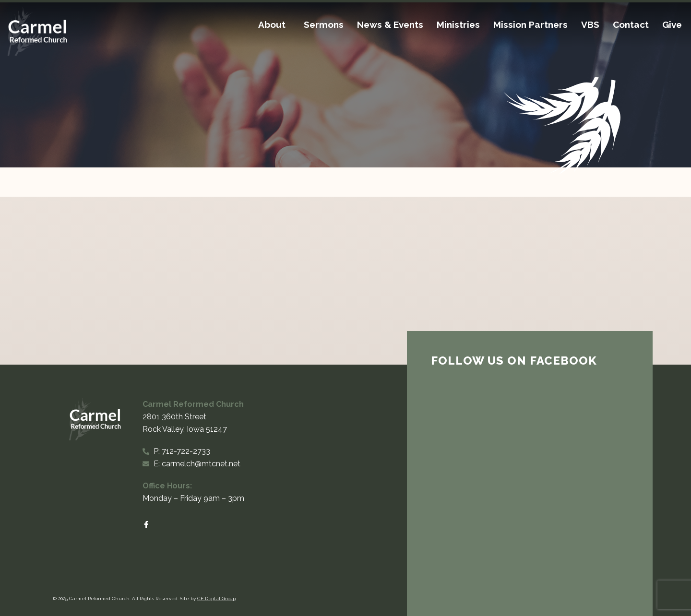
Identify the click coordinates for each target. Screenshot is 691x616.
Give (672, 24)
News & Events (390, 24)
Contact (631, 24)
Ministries (458, 24)
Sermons (324, 24)
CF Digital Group (216, 598)
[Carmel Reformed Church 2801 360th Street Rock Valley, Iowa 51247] (345, 281)
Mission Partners (530, 24)
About (274, 24)
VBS (590, 24)
